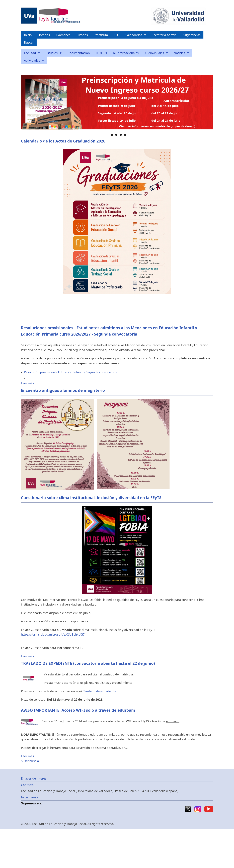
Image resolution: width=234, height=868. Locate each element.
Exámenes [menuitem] (63, 35)
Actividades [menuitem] (33, 61)
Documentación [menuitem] (79, 53)
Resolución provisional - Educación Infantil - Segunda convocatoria (71, 372)
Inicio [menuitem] (28, 35)
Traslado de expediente (100, 691)
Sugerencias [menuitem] (192, 35)
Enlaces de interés (34, 778)
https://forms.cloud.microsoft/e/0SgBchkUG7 (53, 634)
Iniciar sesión (30, 797)
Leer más (27, 383)
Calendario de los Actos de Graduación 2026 (63, 141)
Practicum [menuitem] (101, 35)
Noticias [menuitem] (180, 54)
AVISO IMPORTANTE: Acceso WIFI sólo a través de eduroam (78, 710)
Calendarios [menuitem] (134, 36)
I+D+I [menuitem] (100, 54)
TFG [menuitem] (117, 35)
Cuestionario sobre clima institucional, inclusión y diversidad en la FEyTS (91, 498)
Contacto (27, 785)
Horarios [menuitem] (44, 35)
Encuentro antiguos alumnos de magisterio (63, 390)
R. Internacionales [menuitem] (126, 53)
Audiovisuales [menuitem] (155, 54)
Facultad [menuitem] (31, 54)
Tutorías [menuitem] (82, 35)
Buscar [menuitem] (29, 42)
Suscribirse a (30, 761)
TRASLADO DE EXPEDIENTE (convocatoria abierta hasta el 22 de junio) (88, 663)
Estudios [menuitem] (52, 54)
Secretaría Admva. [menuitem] (165, 35)
